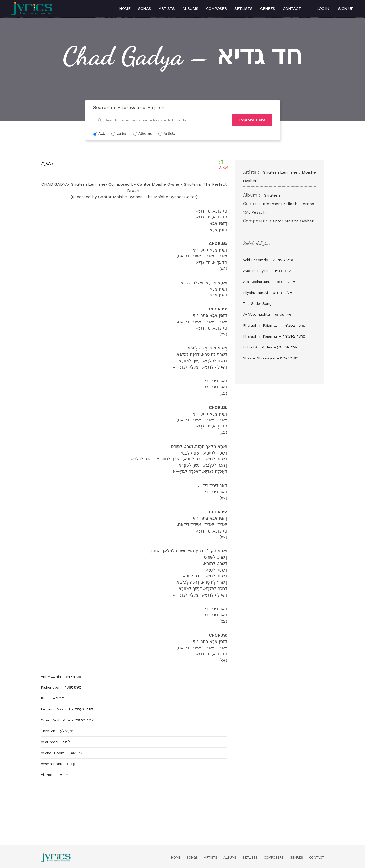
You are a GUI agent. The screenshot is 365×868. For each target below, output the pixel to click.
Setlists (243, 8)
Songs (145, 8)
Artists (167, 8)
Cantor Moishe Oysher (292, 221)
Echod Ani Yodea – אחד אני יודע (270, 347)
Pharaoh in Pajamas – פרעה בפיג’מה (274, 325)
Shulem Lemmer (280, 172)
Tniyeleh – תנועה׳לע (58, 731)
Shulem (272, 195)
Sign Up (346, 8)
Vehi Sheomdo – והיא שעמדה (268, 260)
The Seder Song (257, 303)
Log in (323, 8)
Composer (216, 8)
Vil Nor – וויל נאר (55, 775)
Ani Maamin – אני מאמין (61, 676)
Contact (292, 8)
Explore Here (252, 120)
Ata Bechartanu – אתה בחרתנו (269, 282)
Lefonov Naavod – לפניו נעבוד (67, 709)
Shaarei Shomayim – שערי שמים (270, 358)
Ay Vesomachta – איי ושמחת (267, 314)
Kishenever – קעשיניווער (61, 687)
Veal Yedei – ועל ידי (57, 742)
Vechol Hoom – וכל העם (62, 753)
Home (125, 8)
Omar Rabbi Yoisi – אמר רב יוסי (67, 720)
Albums (190, 8)
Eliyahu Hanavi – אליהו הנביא (267, 293)
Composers (274, 857)
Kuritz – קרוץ (52, 698)
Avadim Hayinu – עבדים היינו (267, 271)
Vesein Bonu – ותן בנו (59, 764)
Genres (268, 8)
